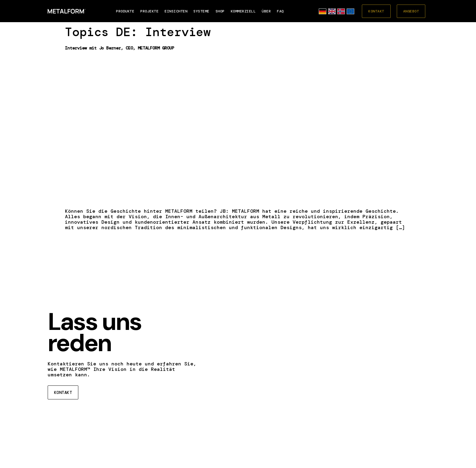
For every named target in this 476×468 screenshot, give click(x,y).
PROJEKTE (149, 11)
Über (266, 11)
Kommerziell (243, 11)
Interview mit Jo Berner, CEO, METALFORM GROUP (120, 48)
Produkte (125, 11)
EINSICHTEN (176, 11)
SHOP (220, 11)
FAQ (280, 11)
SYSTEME (201, 11)
